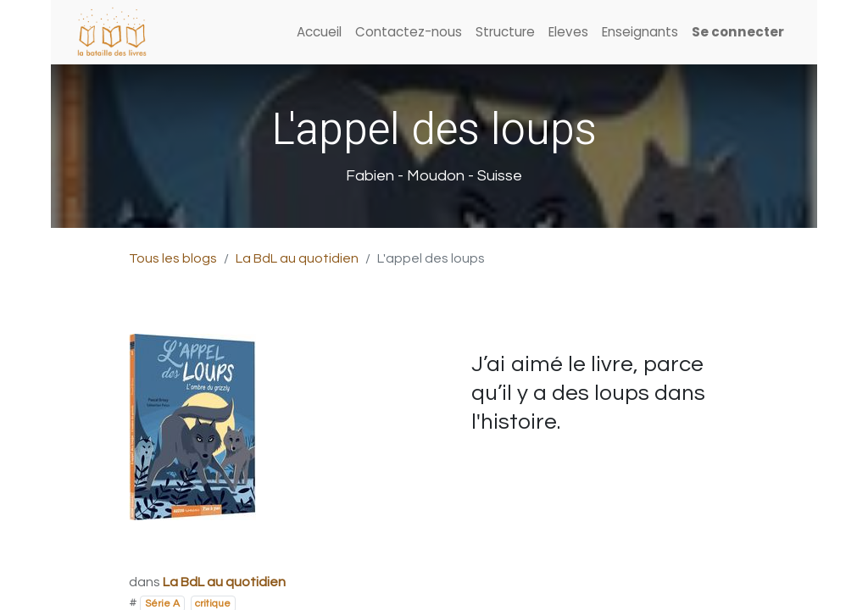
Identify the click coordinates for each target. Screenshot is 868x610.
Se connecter (738, 32)
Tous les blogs (173, 258)
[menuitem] (319, 33)
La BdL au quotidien (297, 258)
